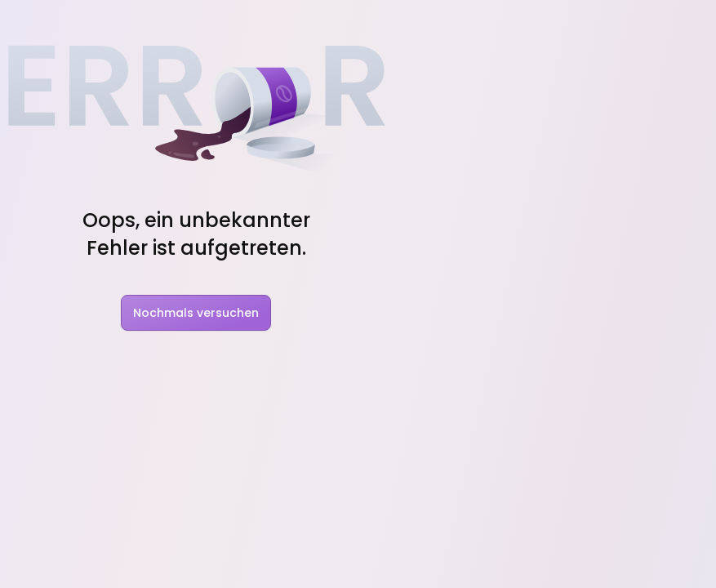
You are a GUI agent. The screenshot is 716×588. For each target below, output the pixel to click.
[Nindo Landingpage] (67, 23)
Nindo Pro (465, 344)
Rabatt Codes (469, 23)
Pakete (554, 23)
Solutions (258, 23)
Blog (327, 23)
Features (169, 23)
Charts (384, 23)
